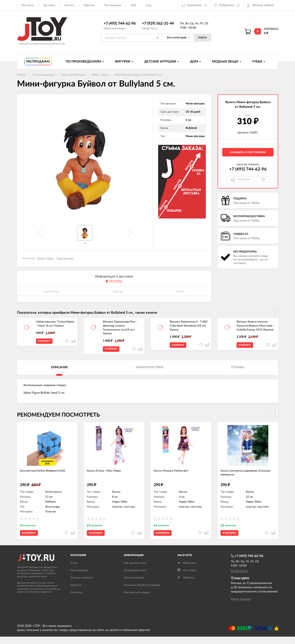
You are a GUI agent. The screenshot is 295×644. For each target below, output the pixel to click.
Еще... (149, 5)
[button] (275, 312)
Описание (59, 370)
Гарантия (89, 5)
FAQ (133, 5)
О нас (74, 570)
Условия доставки (135, 578)
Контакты (28, 5)
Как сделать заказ (135, 570)
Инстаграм (187, 578)
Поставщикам (112, 5)
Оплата (69, 5)
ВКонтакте (187, 570)
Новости (76, 592)
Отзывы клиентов (82, 585)
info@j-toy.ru (150, 29)
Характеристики (149, 370)
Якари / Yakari (45, 259)
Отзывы (238, 370)
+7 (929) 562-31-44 (158, 24)
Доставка (49, 5)
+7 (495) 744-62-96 (120, 24)
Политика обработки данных (142, 592)
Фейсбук (186, 585)
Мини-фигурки (65, 259)
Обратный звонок (115, 29)
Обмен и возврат (134, 585)
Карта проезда (241, 607)
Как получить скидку (137, 600)
